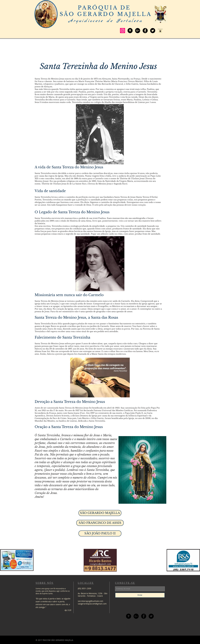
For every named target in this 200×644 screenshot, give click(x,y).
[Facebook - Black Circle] (145, 31)
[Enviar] (140, 595)
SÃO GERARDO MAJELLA (106, 14)
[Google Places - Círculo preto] (130, 31)
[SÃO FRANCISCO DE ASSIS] (100, 523)
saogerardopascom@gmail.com (92, 604)
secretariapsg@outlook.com (90, 601)
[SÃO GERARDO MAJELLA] (100, 513)
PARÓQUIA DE (106, 8)
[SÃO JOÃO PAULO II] (100, 533)
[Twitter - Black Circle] (153, 31)
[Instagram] (123, 31)
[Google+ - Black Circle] (138, 31)
